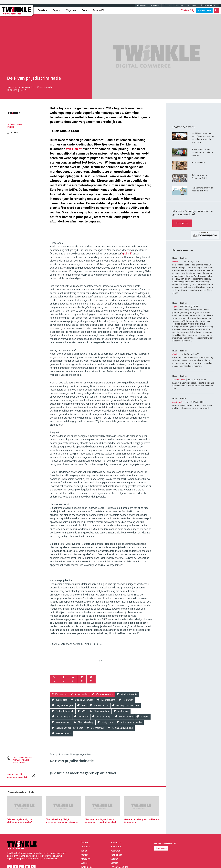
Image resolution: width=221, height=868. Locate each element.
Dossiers (43, 10)
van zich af (74, 149)
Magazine (72, 10)
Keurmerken (13, 87)
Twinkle (11, 127)
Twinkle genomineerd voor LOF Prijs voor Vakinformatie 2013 (22, 760)
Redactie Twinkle (15, 124)
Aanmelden (161, 848)
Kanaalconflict (27, 87)
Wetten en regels (44, 87)
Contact (167, 5)
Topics (57, 10)
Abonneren (142, 5)
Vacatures (179, 5)
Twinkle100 (99, 10)
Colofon (114, 859)
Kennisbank (192, 5)
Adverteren (155, 5)
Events (85, 10)
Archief (84, 855)
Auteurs (85, 843)
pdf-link (127, 254)
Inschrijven (182, 223)
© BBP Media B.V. (209, 5)
